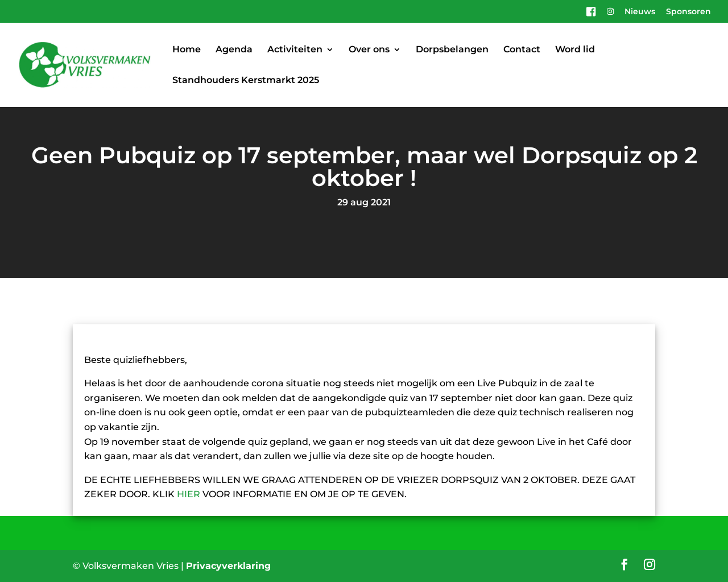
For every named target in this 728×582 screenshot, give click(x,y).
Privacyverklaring (228, 566)
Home (187, 50)
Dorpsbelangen (452, 50)
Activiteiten (295, 50)
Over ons (369, 50)
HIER (189, 494)
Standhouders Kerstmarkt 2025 (246, 81)
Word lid (575, 50)
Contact (522, 50)
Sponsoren (688, 12)
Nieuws (640, 12)
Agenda (234, 50)
